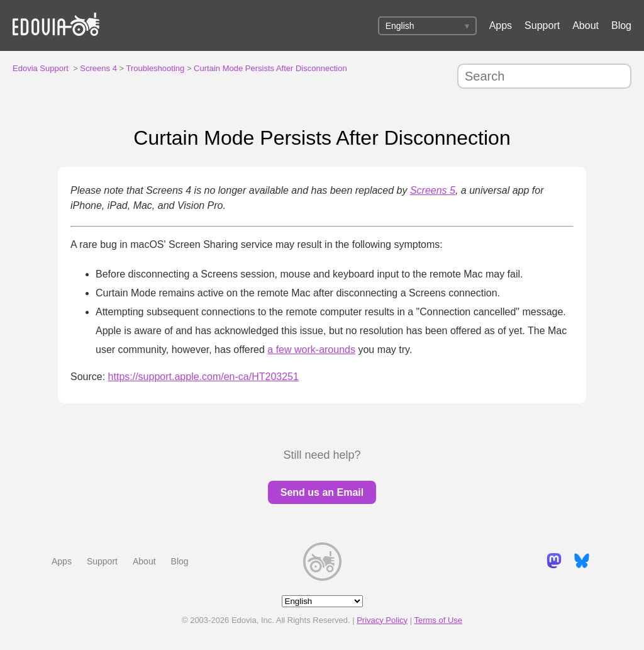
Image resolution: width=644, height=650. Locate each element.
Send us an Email (322, 492)
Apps (501, 25)
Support (542, 25)
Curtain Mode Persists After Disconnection (270, 68)
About (586, 25)
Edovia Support (41, 68)
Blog (621, 25)
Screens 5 (433, 190)
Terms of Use (438, 620)
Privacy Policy (382, 620)
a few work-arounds (311, 350)
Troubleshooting (156, 68)
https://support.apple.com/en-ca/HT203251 (203, 377)
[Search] (544, 76)
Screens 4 (98, 68)
